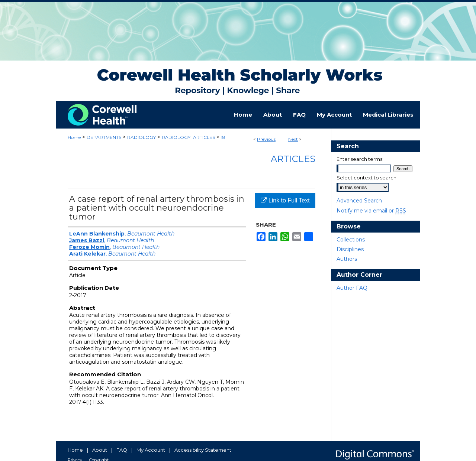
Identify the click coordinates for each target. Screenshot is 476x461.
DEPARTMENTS (104, 137)
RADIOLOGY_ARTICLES (188, 137)
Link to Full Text (285, 200)
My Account (151, 450)
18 (223, 137)
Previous (266, 139)
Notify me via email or (371, 211)
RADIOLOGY (141, 137)
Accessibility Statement (203, 450)
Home (74, 137)
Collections (351, 240)
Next (293, 139)
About (100, 450)
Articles (293, 159)
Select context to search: (367, 178)
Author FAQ (352, 288)
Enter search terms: (360, 159)
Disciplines (350, 249)
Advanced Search (359, 201)
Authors (347, 259)
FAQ (122, 450)
